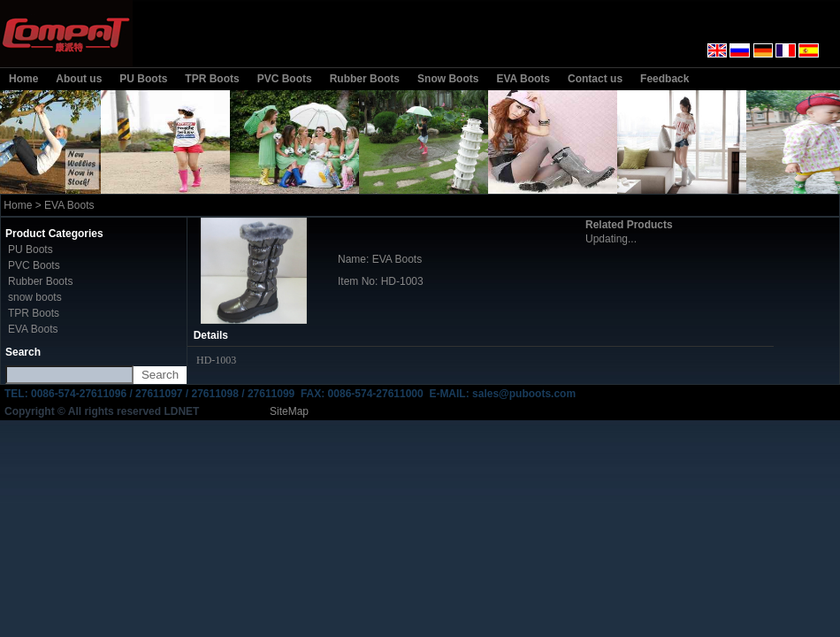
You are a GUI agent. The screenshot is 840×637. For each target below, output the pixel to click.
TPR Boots (212, 79)
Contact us (595, 79)
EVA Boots (523, 79)
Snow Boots (448, 79)
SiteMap (289, 411)
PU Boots (143, 79)
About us (79, 79)
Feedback (664, 79)
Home (23, 79)
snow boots (35, 297)
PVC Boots (285, 79)
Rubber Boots (365, 79)
